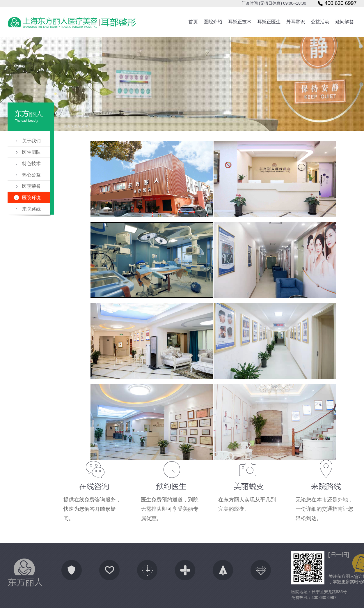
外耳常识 (296, 22)
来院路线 (31, 209)
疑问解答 (345, 22)
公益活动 (320, 22)
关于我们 (31, 141)
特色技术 (31, 164)
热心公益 (31, 175)
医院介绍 (213, 22)
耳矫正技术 (240, 22)
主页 (67, 126)
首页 (193, 22)
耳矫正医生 (269, 22)
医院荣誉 (31, 186)
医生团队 (31, 152)
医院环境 (31, 198)
